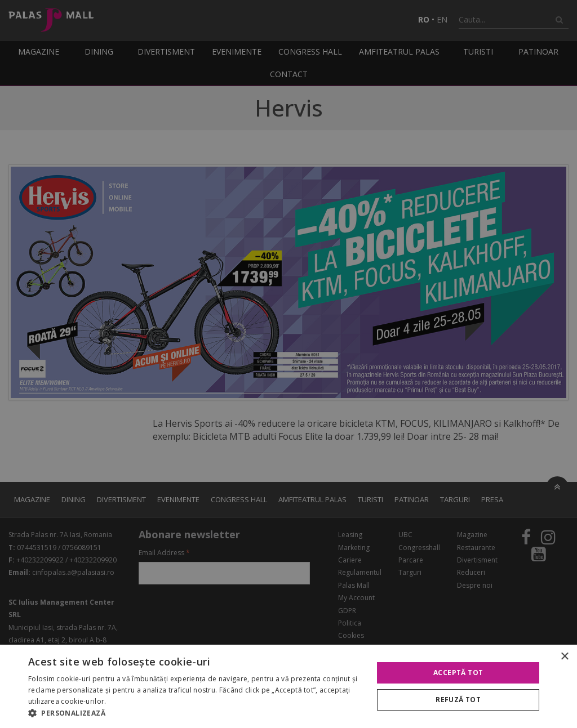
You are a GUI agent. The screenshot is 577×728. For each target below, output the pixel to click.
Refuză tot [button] (458, 700)
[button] (196, 713)
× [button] (564, 657)
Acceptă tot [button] (458, 673)
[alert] (288, 364)
